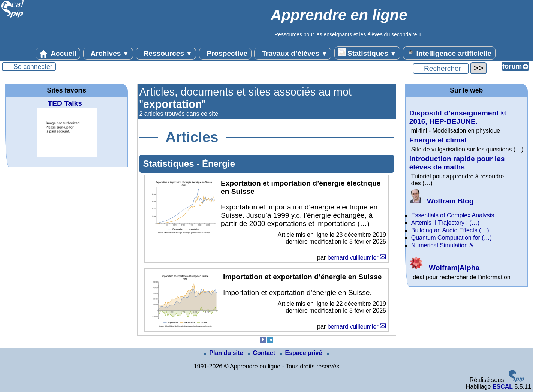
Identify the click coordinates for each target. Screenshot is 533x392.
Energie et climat (438, 140)
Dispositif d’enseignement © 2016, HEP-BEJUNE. (458, 117)
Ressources (166, 54)
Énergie (219, 164)
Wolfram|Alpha (444, 268)
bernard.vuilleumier (353, 258)
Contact (262, 353)
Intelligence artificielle (449, 53)
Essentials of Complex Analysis (453, 215)
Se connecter (33, 67)
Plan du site (224, 353)
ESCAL (503, 387)
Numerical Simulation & (442, 245)
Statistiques (367, 53)
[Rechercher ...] (441, 69)
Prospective (225, 54)
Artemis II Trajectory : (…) (445, 223)
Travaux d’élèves (293, 54)
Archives (108, 54)
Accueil (58, 54)
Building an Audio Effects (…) (450, 230)
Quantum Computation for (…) (451, 238)
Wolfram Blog (442, 201)
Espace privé (302, 353)
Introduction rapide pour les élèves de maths (457, 163)
